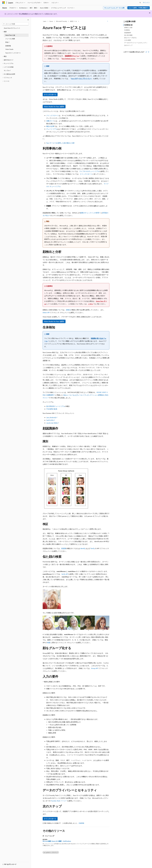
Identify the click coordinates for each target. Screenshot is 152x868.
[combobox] (15, 24)
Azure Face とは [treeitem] (10, 35)
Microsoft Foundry (62, 21)
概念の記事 (50, 126)
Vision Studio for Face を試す (54, 106)
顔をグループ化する (130, 38)
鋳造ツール (74, 21)
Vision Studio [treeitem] (9, 49)
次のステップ (128, 45)
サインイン (146, 2)
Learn (45, 21)
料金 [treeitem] (7, 42)
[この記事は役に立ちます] (146, 52)
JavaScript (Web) (52, 423)
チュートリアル (52, 129)
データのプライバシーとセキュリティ (136, 43)
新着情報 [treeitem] (8, 46)
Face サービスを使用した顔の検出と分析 (60, 143)
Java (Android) (51, 417)
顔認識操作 (128, 33)
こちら (90, 304)
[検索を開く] (140, 3)
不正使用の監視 (52, 409)
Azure (51, 21)
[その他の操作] (108, 21)
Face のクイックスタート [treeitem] (13, 53)
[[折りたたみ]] (28, 20)
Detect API (46, 312)
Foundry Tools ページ (58, 801)
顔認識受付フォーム (72, 56)
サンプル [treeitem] (7, 70)
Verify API (65, 574)
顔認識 (64, 548)
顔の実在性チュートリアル (56, 406)
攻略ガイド (50, 121)
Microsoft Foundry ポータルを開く (115, 8)
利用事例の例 (128, 25)
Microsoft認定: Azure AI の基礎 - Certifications (57, 841)
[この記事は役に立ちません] (149, 52)
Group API (95, 668)
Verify (93, 548)
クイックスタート (50, 94)
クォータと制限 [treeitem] (10, 39)
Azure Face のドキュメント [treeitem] (12, 28)
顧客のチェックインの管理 (90, 213)
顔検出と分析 (128, 27)
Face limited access (68, 59)
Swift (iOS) (50, 420)
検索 (49, 643)
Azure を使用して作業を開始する (139, 8)
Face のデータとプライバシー (81, 78)
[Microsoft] (4, 3)
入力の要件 (128, 40)
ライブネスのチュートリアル (89, 171)
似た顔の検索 (128, 35)
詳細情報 (81, 823)
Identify (83, 548)
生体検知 (127, 30)
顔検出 (68, 310)
